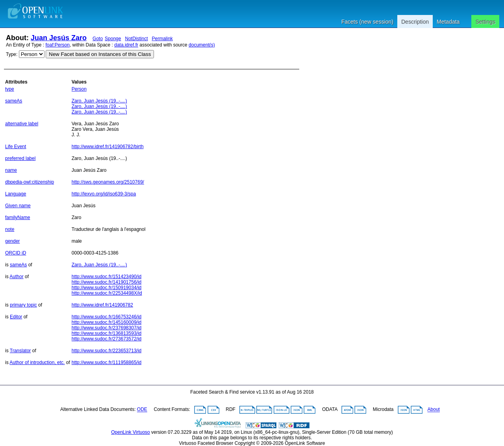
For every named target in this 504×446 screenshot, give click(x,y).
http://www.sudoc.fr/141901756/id (107, 282)
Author (16, 277)
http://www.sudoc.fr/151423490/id (107, 277)
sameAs (14, 101)
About (434, 410)
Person (79, 89)
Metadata (448, 22)
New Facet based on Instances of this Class (100, 54)
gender (12, 241)
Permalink (162, 39)
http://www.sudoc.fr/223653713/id (107, 351)
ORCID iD (16, 253)
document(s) (202, 45)
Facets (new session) (367, 22)
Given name (18, 206)
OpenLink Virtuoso (131, 432)
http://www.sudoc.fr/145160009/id (107, 322)
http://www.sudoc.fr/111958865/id (107, 362)
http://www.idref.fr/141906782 (102, 305)
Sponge (113, 39)
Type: (12, 54)
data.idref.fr (126, 45)
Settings (485, 22)
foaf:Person (58, 45)
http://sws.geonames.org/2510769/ (108, 182)
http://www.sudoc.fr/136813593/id (107, 333)
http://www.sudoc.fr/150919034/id (107, 288)
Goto (98, 39)
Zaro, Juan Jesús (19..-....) (99, 101)
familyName (18, 217)
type (10, 89)
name (11, 170)
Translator (20, 351)
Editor (16, 317)
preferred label (20, 158)
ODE (142, 410)
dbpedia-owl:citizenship (30, 182)
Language (16, 194)
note (10, 229)
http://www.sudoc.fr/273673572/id (107, 339)
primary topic (23, 305)
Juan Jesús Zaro (59, 38)
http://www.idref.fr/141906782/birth (108, 147)
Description (415, 22)
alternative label (22, 124)
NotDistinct (136, 39)
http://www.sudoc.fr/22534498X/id (107, 293)
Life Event (16, 147)
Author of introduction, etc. (37, 362)
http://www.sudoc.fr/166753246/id (107, 317)
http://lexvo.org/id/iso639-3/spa (104, 194)
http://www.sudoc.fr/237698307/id (107, 328)
